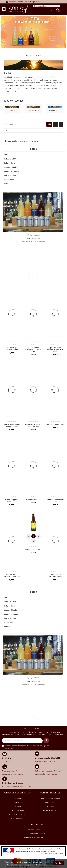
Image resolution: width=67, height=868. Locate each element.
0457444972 (18, 774)
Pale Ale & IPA (33, 110)
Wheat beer (9, 180)
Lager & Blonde (11, 167)
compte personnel (50, 793)
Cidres (12, 110)
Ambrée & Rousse (11, 171)
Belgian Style (55, 110)
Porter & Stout (10, 176)
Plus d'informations (33, 824)
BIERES (33, 149)
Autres (7, 184)
